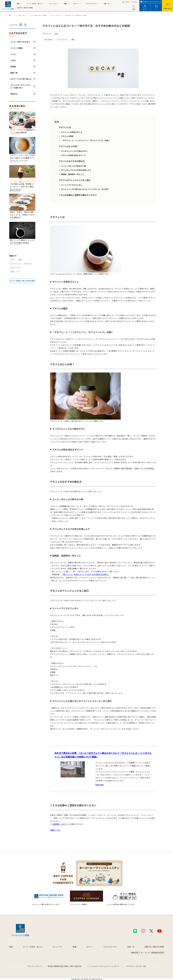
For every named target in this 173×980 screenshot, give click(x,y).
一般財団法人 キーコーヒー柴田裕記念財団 (147, 953)
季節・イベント (16, 272)
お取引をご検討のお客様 (25, 8)
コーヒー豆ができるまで (20, 42)
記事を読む (100, 785)
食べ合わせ (28, 264)
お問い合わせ (167, 8)
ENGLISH (135, 2)
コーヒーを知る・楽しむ (34, 4)
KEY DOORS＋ (49, 40)
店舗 (65, 4)
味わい (13, 260)
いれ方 (13, 60)
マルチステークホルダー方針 (136, 966)
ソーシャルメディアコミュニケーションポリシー (104, 966)
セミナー (76, 4)
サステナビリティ (91, 4)
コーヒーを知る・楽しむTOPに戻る (22, 281)
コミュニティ (53, 4)
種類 (20, 260)
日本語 (127, 2)
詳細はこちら (55, 830)
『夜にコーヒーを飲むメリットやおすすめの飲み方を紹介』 (85, 574)
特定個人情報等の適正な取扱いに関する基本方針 (65, 966)
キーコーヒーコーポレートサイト (10, 15)
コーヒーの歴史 (17, 48)
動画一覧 (14, 73)
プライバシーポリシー (35, 966)
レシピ (13, 54)
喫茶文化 (14, 94)
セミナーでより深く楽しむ (21, 79)
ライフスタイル (16, 264)
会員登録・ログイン (60, 824)
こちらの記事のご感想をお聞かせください (78, 195)
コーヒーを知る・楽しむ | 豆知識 (38, 15)
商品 (18, 4)
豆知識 (13, 66)
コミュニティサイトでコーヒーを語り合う (21, 86)
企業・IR (106, 4)
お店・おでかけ (16, 268)
